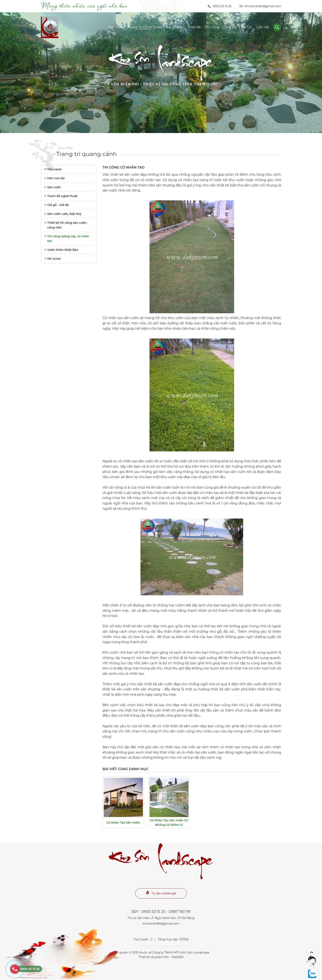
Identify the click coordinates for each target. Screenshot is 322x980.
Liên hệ (263, 27)
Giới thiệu (116, 27)
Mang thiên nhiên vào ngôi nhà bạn (84, 5)
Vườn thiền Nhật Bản (61, 250)
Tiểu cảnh (52, 169)
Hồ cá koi (52, 259)
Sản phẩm (174, 27)
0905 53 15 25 (220, 6)
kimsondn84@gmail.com (260, 6)
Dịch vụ (230, 27)
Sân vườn (52, 187)
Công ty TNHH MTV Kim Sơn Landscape (181, 952)
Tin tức (246, 27)
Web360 (177, 957)
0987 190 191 (180, 912)
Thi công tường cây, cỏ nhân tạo (66, 238)
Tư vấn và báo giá (161, 893)
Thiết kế (194, 27)
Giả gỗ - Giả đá (56, 205)
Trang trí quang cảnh (87, 154)
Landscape (161, 70)
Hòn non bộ (54, 178)
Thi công (212, 27)
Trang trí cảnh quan (145, 27)
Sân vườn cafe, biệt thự (62, 214)
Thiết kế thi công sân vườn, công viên (65, 225)
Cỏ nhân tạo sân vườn (123, 823)
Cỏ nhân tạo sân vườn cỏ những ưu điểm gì (169, 823)
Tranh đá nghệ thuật (60, 196)
